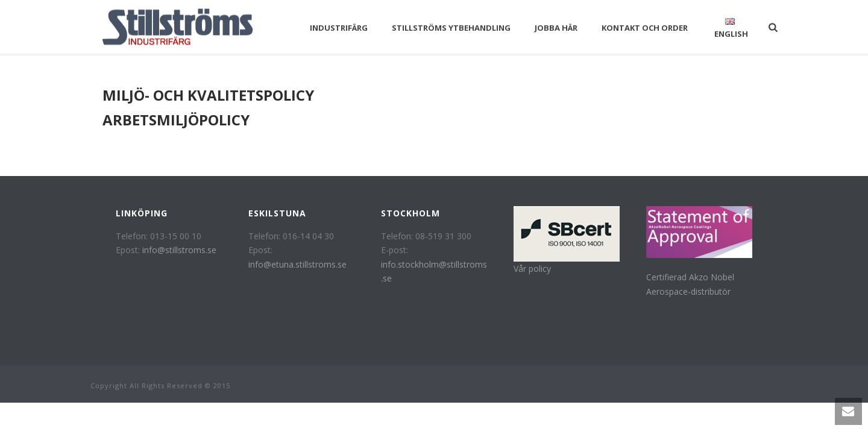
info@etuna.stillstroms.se (297, 264)
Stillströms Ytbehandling (451, 28)
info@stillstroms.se (179, 250)
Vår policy (532, 269)
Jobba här (556, 28)
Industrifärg (339, 28)
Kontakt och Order (645, 28)
